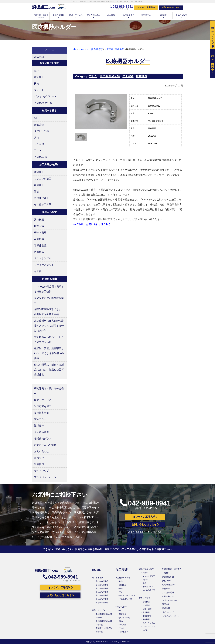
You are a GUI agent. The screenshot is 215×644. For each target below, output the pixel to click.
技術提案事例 (129, 16)
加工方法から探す (146, 569)
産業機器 (39, 239)
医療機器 (119, 49)
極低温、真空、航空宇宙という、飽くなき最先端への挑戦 (49, 353)
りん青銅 (39, 144)
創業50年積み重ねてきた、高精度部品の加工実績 (49, 312)
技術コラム (146, 16)
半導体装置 (40, 245)
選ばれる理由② (102, 585)
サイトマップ (42, 471)
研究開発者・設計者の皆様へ (49, 391)
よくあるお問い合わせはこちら (145, 532)
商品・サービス (76, 16)
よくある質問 (181, 16)
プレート (39, 90)
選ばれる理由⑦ (102, 603)
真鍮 (37, 138)
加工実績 (111, 16)
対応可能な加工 (93, 16)
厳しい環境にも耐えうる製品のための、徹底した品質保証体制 (49, 370)
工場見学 (213, 35)
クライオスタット (44, 265)
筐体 (37, 71)
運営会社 (39, 458)
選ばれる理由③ (102, 588)
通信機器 (39, 220)
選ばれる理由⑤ (102, 595)
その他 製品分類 (95, 49)
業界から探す (145, 598)
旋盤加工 (39, 172)
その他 (38, 271)
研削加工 (39, 185)
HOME (97, 570)
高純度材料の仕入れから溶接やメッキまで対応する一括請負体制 (49, 326)
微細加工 (39, 77)
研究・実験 (40, 233)
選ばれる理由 (58, 16)
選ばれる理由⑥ (102, 599)
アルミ (81, 49)
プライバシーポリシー (46, 477)
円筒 (37, 84)
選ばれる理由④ (102, 592)
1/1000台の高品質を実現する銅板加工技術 (49, 289)
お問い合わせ (42, 451)
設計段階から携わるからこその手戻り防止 (49, 339)
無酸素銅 (39, 125)
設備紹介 (164, 16)
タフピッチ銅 (42, 131)
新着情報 (39, 464)
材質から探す (121, 607)
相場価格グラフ (43, 439)
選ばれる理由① (102, 581)
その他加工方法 (43, 204)
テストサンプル (43, 258)
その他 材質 (41, 157)
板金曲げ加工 (42, 198)
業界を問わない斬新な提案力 (49, 300)
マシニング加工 (43, 179)
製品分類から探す (123, 578)
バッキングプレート (45, 96)
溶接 (37, 192)
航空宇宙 (39, 226)
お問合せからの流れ (45, 445)
